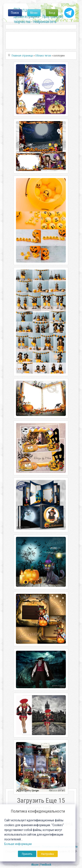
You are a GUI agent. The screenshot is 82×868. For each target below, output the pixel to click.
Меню (34, 13)
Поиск (15, 13)
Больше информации (18, 844)
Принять (27, 854)
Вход (52, 13)
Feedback (46, 865)
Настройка (47, 854)
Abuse (35, 865)
